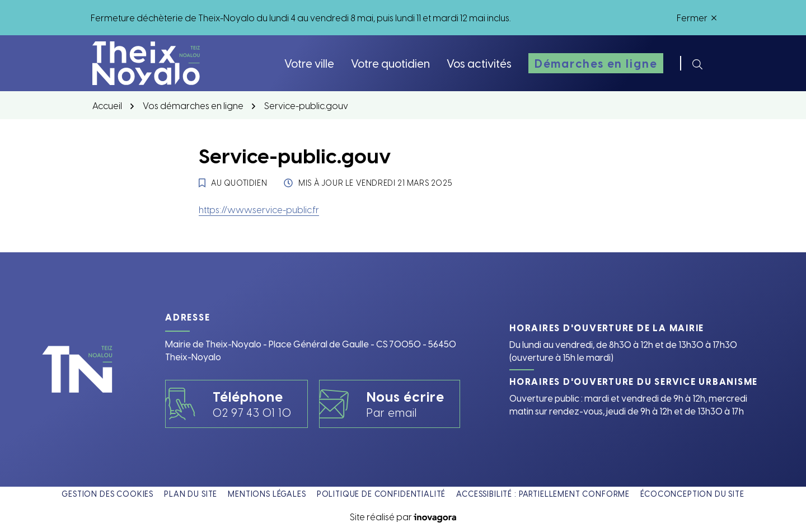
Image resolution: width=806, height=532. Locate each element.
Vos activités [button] (479, 63)
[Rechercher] (697, 63)
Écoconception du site (692, 494)
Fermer (697, 17)
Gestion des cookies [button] (107, 494)
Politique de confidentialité (381, 494)
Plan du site (191, 494)
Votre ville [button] (309, 63)
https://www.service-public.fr (259, 209)
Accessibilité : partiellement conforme (543, 494)
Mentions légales (267, 494)
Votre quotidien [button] (390, 63)
